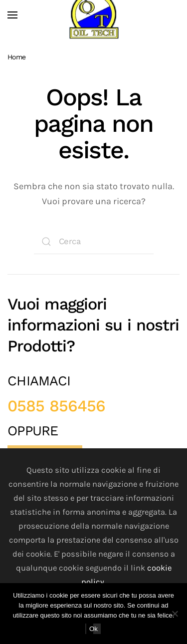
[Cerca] (94, 242)
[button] (12, 15)
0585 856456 (56, 406)
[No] (175, 614)
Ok (93, 629)
